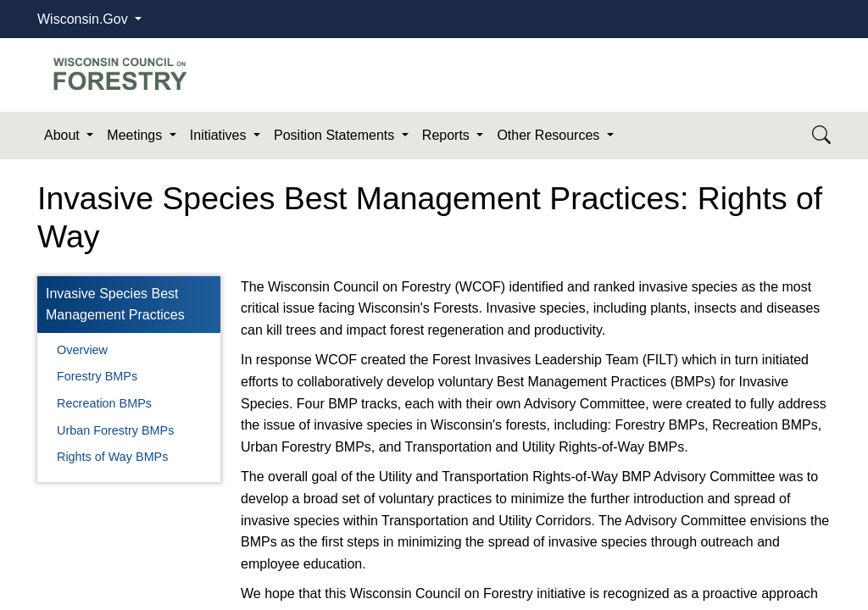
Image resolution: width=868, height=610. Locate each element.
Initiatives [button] (220, 135)
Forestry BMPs (97, 376)
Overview (82, 350)
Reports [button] (448, 135)
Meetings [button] (136, 135)
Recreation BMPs (104, 403)
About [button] (64, 135)
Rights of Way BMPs (112, 457)
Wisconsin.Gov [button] (84, 19)
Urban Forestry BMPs (115, 430)
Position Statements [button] (336, 135)
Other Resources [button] (550, 135)
